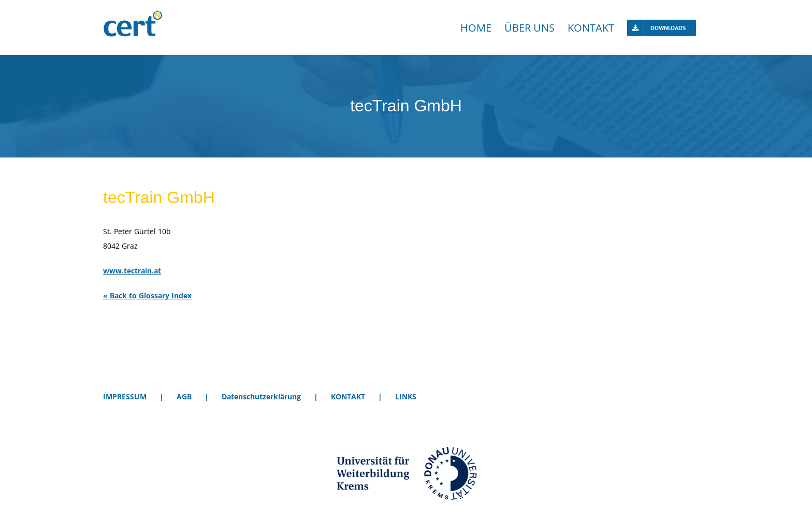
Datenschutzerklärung (261, 397)
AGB (184, 397)
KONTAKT (348, 397)
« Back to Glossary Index (147, 295)
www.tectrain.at (132, 271)
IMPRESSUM (125, 397)
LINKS (406, 397)
